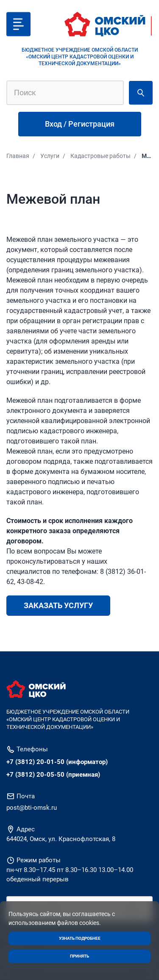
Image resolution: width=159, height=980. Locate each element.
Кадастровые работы (100, 156)
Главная (18, 156)
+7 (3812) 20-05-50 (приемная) (53, 775)
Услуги (50, 156)
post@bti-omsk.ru (32, 808)
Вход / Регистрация (80, 124)
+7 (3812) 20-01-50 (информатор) (57, 762)
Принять (79, 956)
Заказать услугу (58, 605)
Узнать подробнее (80, 938)
